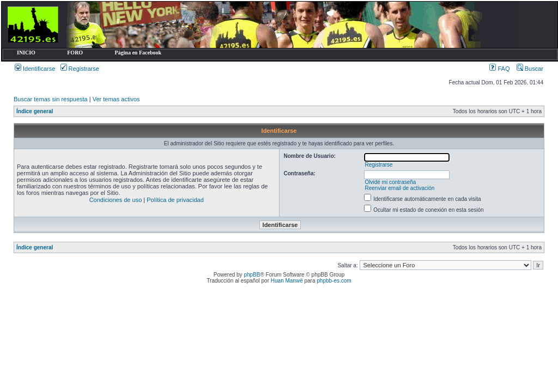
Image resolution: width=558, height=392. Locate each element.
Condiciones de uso (116, 200)
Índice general (35, 111)
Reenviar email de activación (399, 188)
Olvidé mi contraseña (390, 182)
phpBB (252, 275)
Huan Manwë (287, 281)
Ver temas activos (116, 99)
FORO (75, 53)
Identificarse (35, 69)
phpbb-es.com (334, 281)
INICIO (26, 53)
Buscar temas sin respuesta (51, 99)
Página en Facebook (138, 53)
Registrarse (80, 69)
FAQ (499, 69)
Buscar (530, 69)
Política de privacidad (175, 200)
